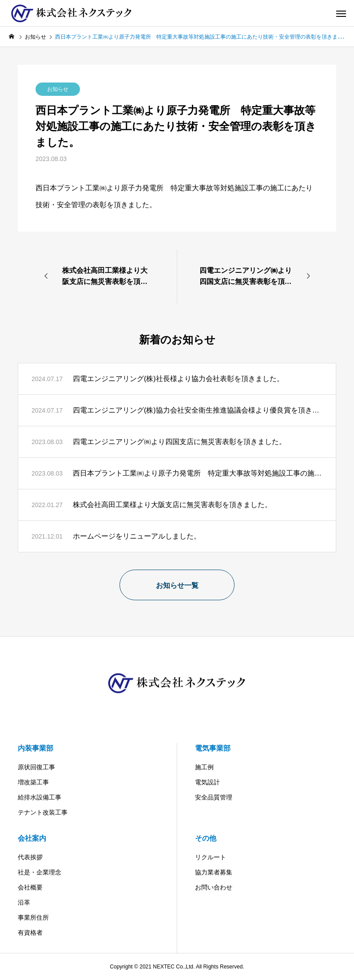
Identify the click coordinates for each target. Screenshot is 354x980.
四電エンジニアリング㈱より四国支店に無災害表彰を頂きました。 (179, 442)
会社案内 (32, 838)
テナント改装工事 (43, 812)
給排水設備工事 (40, 797)
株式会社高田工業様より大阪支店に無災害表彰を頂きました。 (172, 505)
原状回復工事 (36, 767)
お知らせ (58, 89)
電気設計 (207, 782)
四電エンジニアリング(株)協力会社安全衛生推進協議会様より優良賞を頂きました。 (198, 410)
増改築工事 (33, 782)
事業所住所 (33, 917)
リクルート (211, 857)
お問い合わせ (214, 887)
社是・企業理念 (40, 872)
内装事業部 (36, 748)
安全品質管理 (214, 797)
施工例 (204, 767)
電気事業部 (213, 748)
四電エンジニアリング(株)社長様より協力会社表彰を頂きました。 (178, 379)
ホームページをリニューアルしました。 (137, 536)
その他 (206, 838)
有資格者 (30, 933)
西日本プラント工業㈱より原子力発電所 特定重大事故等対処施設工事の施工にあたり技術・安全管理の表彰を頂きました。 (198, 473)
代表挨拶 (30, 857)
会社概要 (30, 887)
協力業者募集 (214, 872)
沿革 (24, 902)
